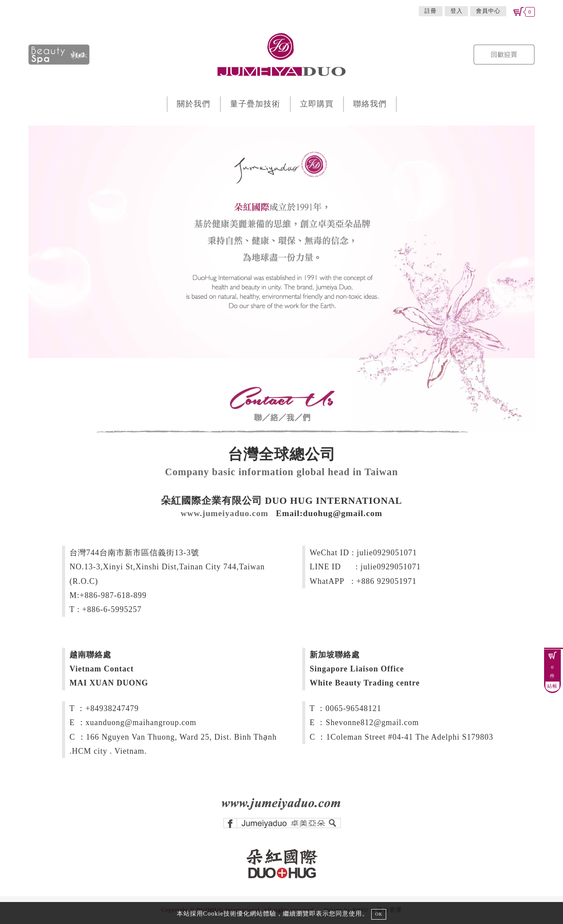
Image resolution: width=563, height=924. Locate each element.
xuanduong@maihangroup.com (141, 722)
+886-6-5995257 (112, 609)
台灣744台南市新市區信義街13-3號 (134, 553)
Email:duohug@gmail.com (329, 513)
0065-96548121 (353, 708)
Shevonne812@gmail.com (372, 722)
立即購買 (317, 104)
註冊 (431, 11)
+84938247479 (112, 708)
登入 (457, 11)
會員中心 (488, 11)
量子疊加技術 (255, 104)
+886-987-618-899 (113, 595)
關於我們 (194, 104)
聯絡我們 (370, 104)
